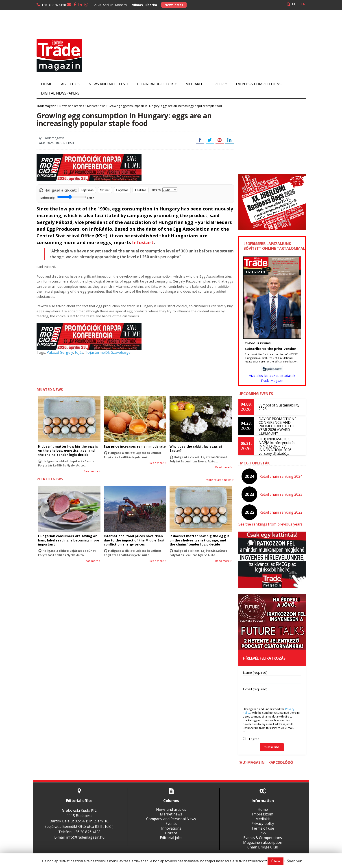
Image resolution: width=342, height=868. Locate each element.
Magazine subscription (263, 842)
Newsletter (174, 5)
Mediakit (194, 84)
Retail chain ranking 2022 (281, 512)
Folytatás (122, 190)
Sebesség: (67, 197)
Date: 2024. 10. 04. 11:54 (56, 143)
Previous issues (258, 343)
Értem (276, 861)
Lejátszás (87, 190)
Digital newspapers (60, 93)
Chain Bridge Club (263, 847)
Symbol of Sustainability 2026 (279, 407)
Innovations (171, 828)
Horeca (171, 833)
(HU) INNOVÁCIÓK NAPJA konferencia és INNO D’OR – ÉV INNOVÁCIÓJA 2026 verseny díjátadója (280, 446)
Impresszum (263, 814)
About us (70, 84)
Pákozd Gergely (60, 352)
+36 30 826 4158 (54, 5)
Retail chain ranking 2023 (281, 494)
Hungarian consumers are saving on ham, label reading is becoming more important (68, 540)
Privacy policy (263, 824)
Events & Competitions (259, 84)
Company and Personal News (171, 819)
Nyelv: (165, 190)
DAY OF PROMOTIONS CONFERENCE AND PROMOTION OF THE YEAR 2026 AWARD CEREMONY (277, 426)
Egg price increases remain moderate (134, 446)
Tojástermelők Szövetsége (107, 352)
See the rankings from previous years (270, 524)
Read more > (92, 471)
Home (47, 84)
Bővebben (293, 861)
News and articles (171, 809)
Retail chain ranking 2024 (281, 476)
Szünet (105, 190)
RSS (263, 833)
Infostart (143, 242)
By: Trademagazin (51, 138)
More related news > (220, 480)
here (262, 361)
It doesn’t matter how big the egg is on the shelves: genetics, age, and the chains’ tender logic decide (69, 450)
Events (171, 824)
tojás (79, 352)
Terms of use (263, 828)
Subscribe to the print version (270, 349)
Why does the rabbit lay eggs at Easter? (196, 448)
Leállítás (141, 190)
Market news (171, 814)
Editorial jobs (171, 838)
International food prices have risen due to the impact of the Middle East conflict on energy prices (134, 540)
